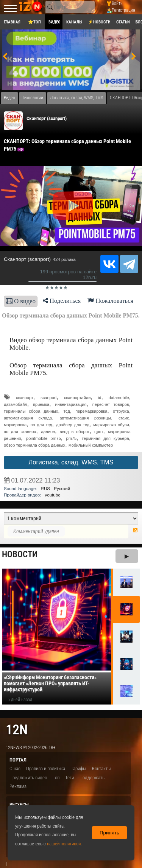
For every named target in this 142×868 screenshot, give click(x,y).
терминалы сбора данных (31, 411)
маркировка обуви (111, 425)
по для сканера (20, 432)
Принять (109, 833)
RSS (135, 530)
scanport (48, 398)
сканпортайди (77, 398)
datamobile (119, 398)
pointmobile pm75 (44, 438)
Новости (20, 554)
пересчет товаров (111, 404)
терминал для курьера (105, 438)
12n (17, 730)
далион (48, 432)
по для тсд (41, 425)
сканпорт (25, 398)
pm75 (72, 438)
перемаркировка (91, 411)
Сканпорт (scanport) (47, 118)
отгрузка (121, 411)
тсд (67, 411)
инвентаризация (71, 404)
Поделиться (62, 301)
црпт (99, 432)
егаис (124, 418)
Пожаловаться (110, 301)
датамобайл (16, 404)
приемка (41, 404)
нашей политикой (64, 844)
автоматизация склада (28, 418)
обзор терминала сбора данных (34, 445)
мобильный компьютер (91, 445)
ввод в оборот (75, 432)
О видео (21, 301)
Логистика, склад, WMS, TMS (71, 462)
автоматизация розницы (85, 418)
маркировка (15, 425)
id (100, 398)
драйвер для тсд (73, 425)
